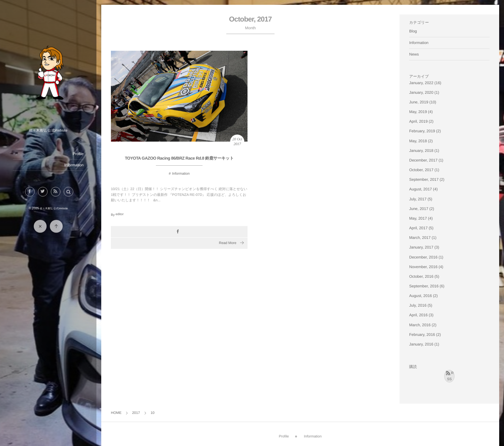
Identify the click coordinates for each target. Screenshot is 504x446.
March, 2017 (420, 238)
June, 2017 (419, 209)
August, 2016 (421, 296)
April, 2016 (418, 315)
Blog (413, 31)
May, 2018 (418, 141)
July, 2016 (418, 305)
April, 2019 (418, 121)
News (414, 54)
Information (74, 165)
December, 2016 (423, 257)
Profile (78, 154)
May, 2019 (418, 112)
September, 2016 (424, 286)
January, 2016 (421, 344)
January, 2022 (421, 83)
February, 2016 (422, 335)
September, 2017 (424, 179)
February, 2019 (422, 131)
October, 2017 (421, 170)
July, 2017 (418, 199)
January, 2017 (421, 247)
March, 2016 (420, 325)
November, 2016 (423, 267)
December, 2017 (423, 160)
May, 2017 (418, 218)
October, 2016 (421, 276)
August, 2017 (421, 189)
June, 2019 (419, 102)
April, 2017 (418, 228)
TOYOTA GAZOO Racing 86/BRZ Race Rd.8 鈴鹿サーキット (179, 158)
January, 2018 (421, 151)
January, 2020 (421, 92)
